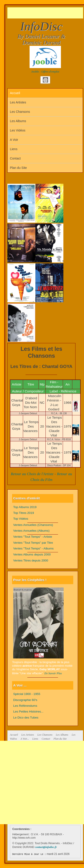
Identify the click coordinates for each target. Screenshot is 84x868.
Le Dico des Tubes (26, 718)
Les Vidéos (18, 130)
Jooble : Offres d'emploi (45, 72)
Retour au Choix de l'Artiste (32, 474)
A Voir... (25, 739)
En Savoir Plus (53, 673)
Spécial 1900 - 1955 (27, 694)
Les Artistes (18, 102)
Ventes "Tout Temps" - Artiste (33, 537)
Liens (14, 149)
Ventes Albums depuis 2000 (32, 554)
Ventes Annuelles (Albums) (31, 531)
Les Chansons (20, 112)
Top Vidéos (21, 519)
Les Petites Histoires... (28, 712)
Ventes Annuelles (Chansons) (33, 525)
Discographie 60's (25, 700)
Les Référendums (25, 706)
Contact (15, 158)
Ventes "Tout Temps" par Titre (33, 543)
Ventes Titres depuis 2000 (31, 560)
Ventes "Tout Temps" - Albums (33, 548)
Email (45, 80)
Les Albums (18, 121)
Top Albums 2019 (25, 507)
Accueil (15, 93)
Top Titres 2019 (24, 513)
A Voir (14, 140)
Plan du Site (18, 168)
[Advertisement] (46, 13)
